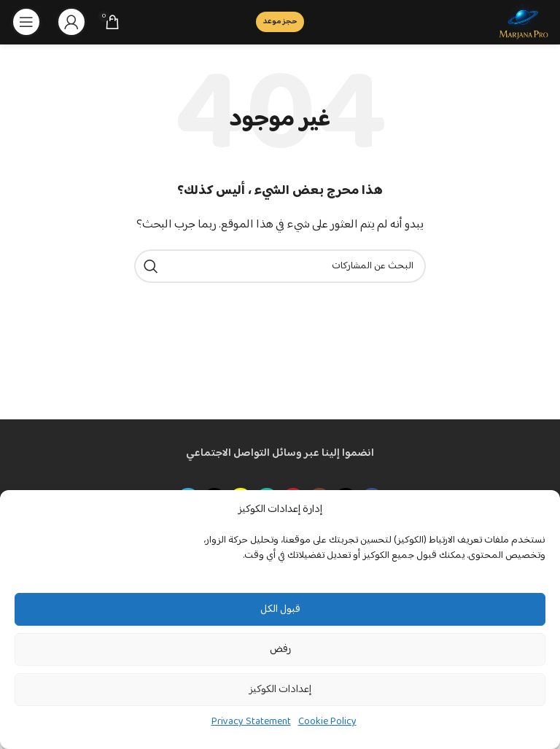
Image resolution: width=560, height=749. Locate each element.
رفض (280, 649)
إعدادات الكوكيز (280, 690)
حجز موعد (280, 22)
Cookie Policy (327, 722)
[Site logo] (524, 22)
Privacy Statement (251, 722)
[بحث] (280, 266)
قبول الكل (280, 609)
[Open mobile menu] (26, 22)
